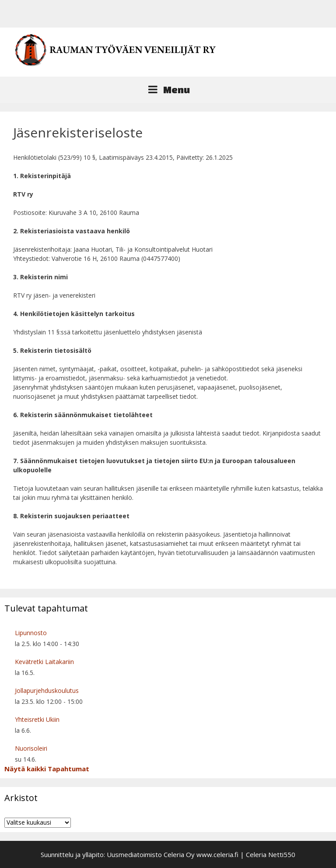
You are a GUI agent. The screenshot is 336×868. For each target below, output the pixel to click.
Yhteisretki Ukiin (37, 719)
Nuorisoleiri (31, 748)
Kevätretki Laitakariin (44, 662)
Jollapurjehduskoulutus (47, 691)
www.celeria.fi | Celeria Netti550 (246, 854)
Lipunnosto (31, 633)
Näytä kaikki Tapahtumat (47, 769)
